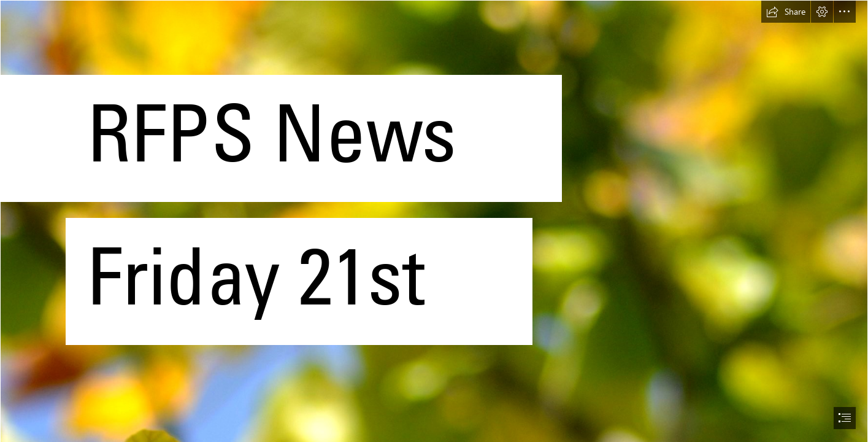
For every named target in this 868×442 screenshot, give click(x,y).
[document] (434, 221)
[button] (786, 12)
